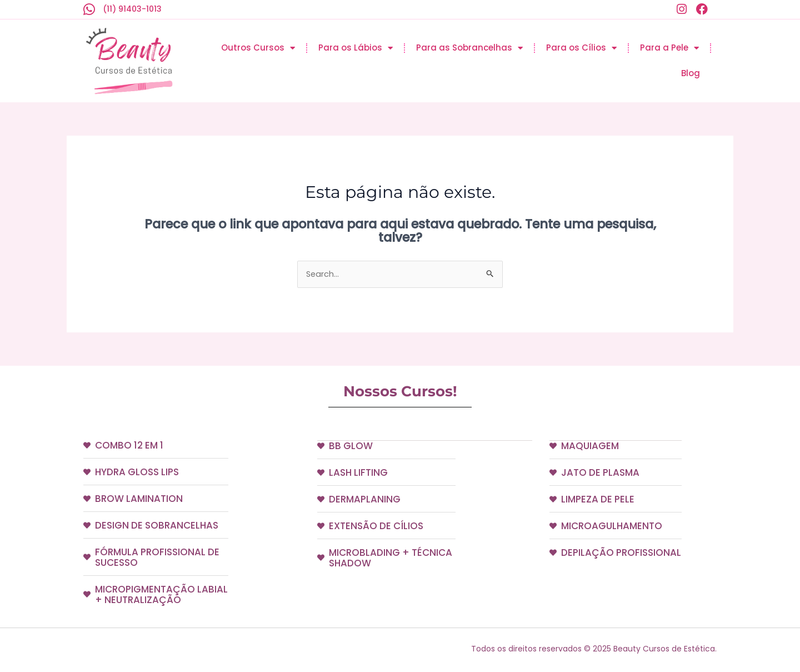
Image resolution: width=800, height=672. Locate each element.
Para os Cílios (581, 48)
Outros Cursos (258, 48)
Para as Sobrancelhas (469, 48)
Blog (691, 73)
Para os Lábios (356, 48)
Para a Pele (669, 48)
